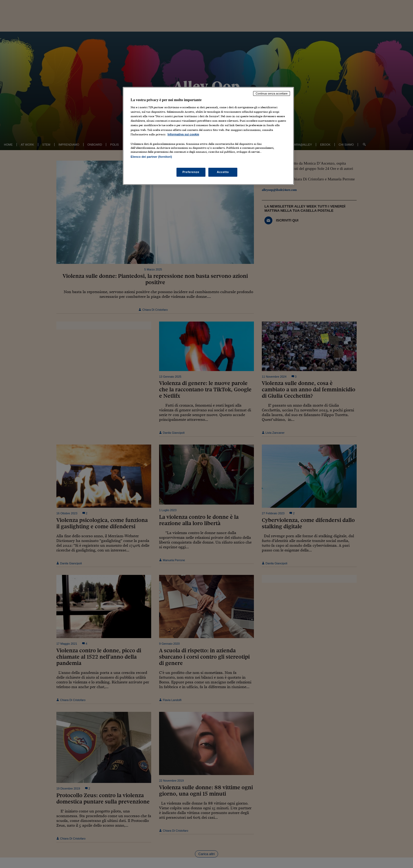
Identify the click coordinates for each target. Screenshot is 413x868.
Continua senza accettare (272, 93)
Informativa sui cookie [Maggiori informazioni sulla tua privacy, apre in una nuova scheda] (183, 134)
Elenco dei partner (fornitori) (151, 157)
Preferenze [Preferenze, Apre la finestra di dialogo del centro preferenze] (191, 172)
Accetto (223, 172)
